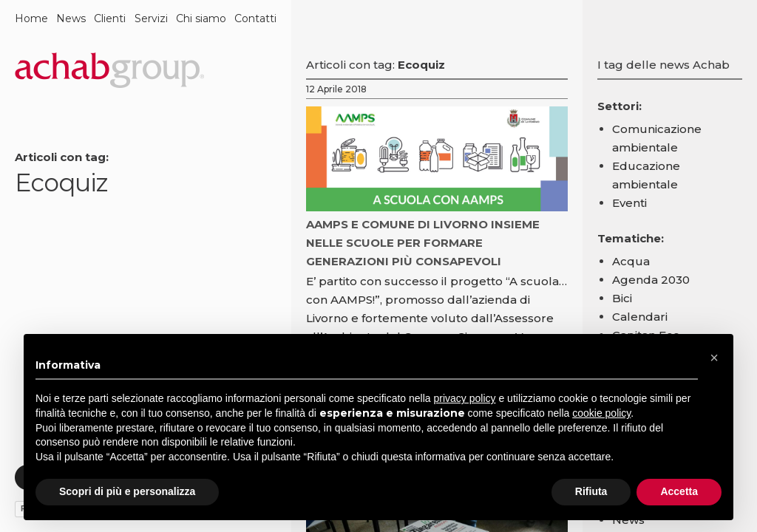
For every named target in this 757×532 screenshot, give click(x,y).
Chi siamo (201, 18)
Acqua (631, 261)
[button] (714, 358)
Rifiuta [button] (591, 491)
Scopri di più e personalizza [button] (127, 491)
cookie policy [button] (601, 413)
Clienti (110, 18)
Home (31, 18)
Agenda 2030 (651, 280)
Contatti (255, 18)
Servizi (151, 18)
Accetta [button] (679, 491)
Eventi (629, 203)
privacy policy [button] (465, 398)
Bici (622, 298)
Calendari (640, 317)
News (71, 18)
